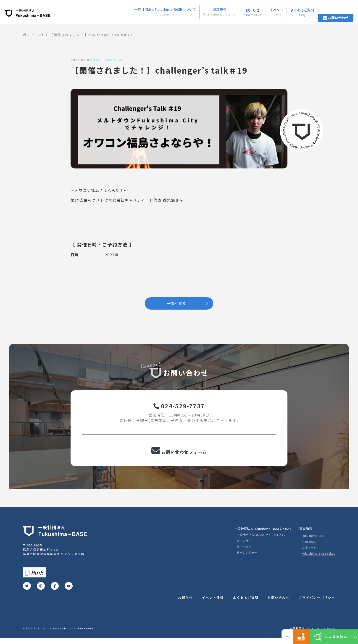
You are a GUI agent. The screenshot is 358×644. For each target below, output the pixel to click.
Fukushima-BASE (314, 541)
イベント (265, 9)
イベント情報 (213, 604)
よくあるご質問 (295, 9)
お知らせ (238, 9)
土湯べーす (309, 553)
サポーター (244, 552)
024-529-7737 (179, 408)
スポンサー (244, 546)
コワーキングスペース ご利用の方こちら (283, 637)
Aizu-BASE (309, 547)
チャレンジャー (247, 558)
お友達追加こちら (335, 637)
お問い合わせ (333, 9)
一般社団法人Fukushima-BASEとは (261, 540)
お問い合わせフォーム (179, 455)
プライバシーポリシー (317, 604)
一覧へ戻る (177, 304)
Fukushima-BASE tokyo (318, 559)
